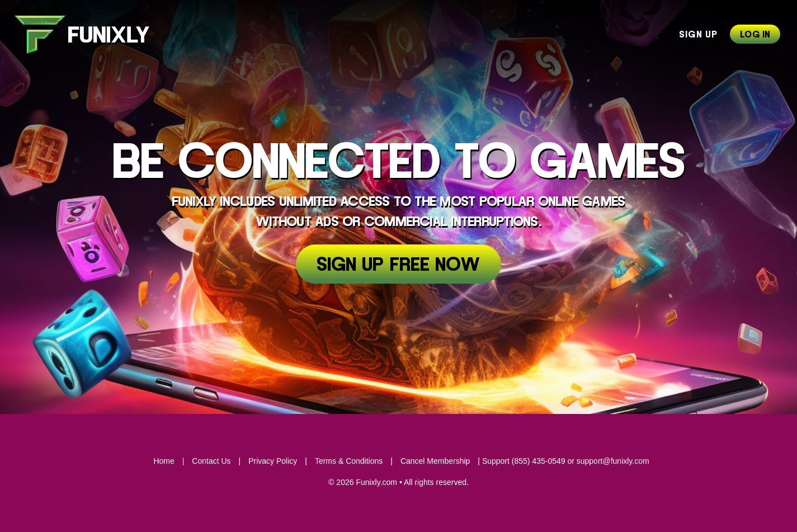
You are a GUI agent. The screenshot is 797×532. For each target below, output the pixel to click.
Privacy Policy (273, 461)
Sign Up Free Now (398, 265)
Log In (755, 35)
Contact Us (211, 461)
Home (164, 461)
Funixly (89, 35)
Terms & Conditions (349, 461)
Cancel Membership (435, 461)
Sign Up (698, 35)
